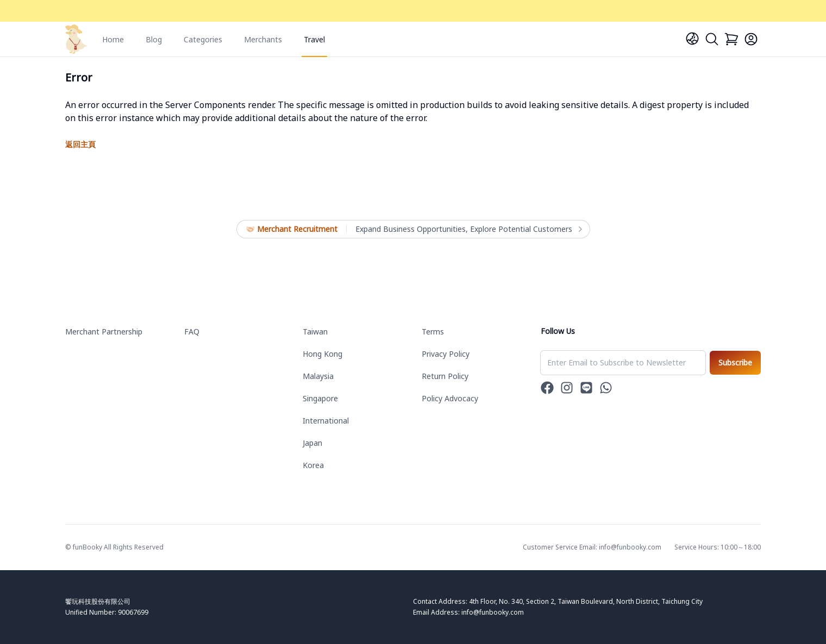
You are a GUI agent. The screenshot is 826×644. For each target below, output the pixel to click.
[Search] (712, 39)
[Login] (751, 39)
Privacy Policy (446, 354)
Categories (203, 39)
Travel (314, 39)
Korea (313, 465)
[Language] (692, 39)
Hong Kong (323, 354)
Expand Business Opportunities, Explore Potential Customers (468, 229)
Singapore (320, 398)
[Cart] (731, 39)
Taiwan (315, 332)
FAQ (192, 332)
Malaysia (318, 376)
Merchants (263, 39)
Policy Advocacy (450, 398)
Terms (433, 332)
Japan (312, 443)
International (326, 421)
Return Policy (445, 376)
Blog (154, 39)
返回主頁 (80, 144)
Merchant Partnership (104, 332)
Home (113, 39)
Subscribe (735, 362)
